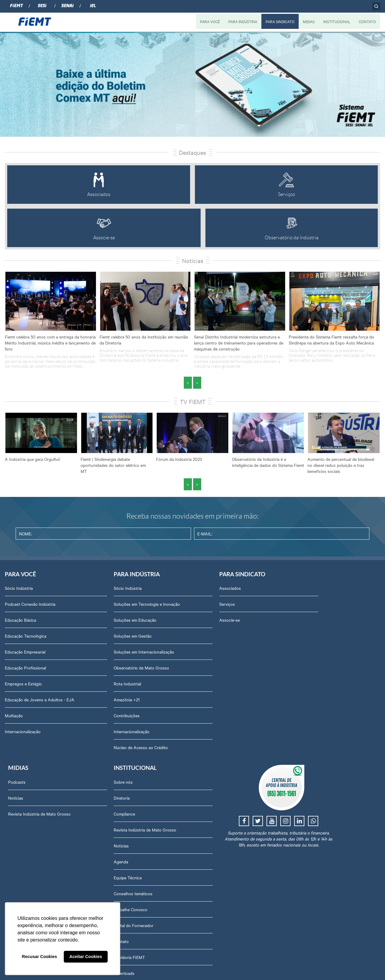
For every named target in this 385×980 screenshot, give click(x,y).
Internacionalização (23, 739)
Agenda (301, 669)
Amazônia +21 (93, 707)
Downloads (304, 781)
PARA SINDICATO (279, 21)
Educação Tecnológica (26, 637)
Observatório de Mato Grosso (107, 675)
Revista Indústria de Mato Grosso (254, 621)
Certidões (302, 813)
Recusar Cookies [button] (40, 957)
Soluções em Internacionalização (110, 659)
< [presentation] (188, 383)
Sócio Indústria (19, 590)
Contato (301, 749)
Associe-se (161, 621)
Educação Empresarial (25, 653)
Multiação (14, 723)
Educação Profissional (25, 669)
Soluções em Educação (101, 627)
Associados (162, 590)
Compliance (304, 621)
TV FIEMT (193, 401)
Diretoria (302, 605)
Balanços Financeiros (313, 797)
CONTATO (367, 21)
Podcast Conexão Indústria (30, 605)
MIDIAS (308, 21)
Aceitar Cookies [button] (86, 957)
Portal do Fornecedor (313, 733)
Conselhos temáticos (313, 701)
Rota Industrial (93, 691)
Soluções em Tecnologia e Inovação (104, 608)
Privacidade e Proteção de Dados (324, 828)
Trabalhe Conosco (310, 717)
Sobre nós (303, 590)
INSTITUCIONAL (337, 21)
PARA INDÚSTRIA (242, 21)
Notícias (193, 260)
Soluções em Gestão (99, 643)
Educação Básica (20, 621)
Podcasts (231, 590)
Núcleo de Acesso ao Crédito (107, 755)
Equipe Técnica (308, 685)
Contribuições (93, 723)
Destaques (192, 152)
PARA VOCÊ (209, 21)
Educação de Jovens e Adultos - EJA (35, 704)
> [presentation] (197, 383)
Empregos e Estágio (23, 685)
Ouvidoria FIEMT (309, 765)
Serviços (159, 605)
